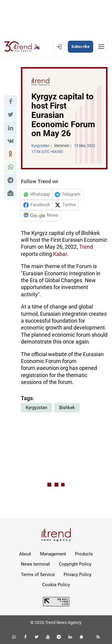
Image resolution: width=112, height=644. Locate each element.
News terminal (35, 564)
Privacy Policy (78, 575)
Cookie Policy (56, 585)
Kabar (60, 254)
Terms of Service (38, 575)
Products (84, 554)
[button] (10, 101)
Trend (86, 247)
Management (53, 554)
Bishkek (67, 408)
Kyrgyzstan (36, 408)
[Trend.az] (22, 47)
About (25, 554)
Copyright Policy (75, 564)
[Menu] (101, 47)
